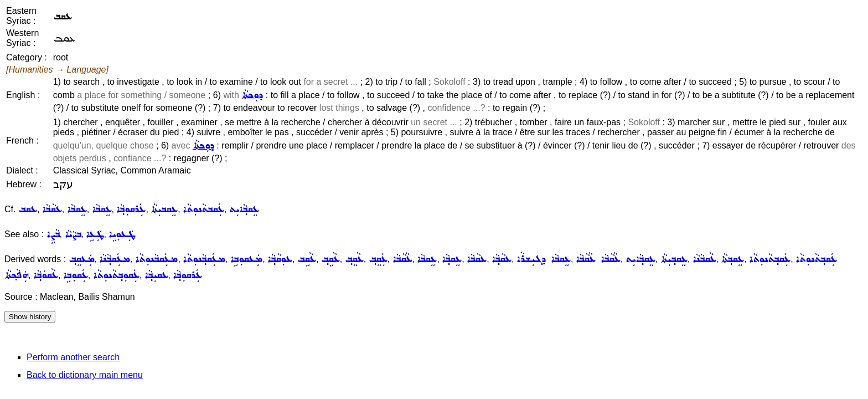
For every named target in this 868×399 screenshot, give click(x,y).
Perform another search (73, 357)
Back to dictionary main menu (85, 375)
